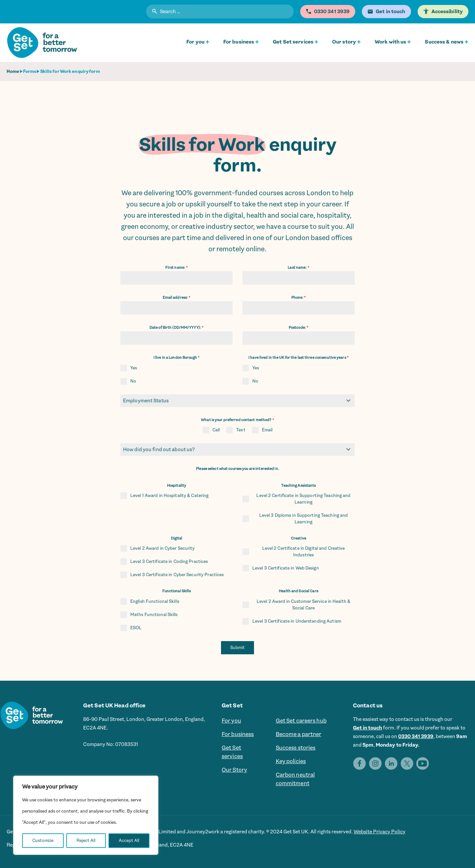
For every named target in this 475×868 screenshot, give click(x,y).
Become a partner (299, 734)
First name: (176, 268)
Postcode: (299, 328)
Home (13, 71)
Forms (30, 71)
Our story (344, 42)
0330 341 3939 (416, 736)
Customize (43, 840)
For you (195, 42)
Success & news (444, 42)
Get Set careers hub (301, 721)
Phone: (299, 298)
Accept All (129, 840)
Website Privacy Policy (380, 832)
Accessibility (447, 12)
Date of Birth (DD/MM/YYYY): (176, 328)
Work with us (390, 42)
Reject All (86, 840)
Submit (237, 648)
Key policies (291, 761)
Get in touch (367, 728)
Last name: (298, 268)
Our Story (234, 770)
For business (239, 42)
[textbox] (231, 401)
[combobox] (237, 401)
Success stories (296, 748)
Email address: (177, 298)
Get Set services (293, 42)
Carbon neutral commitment (295, 779)
